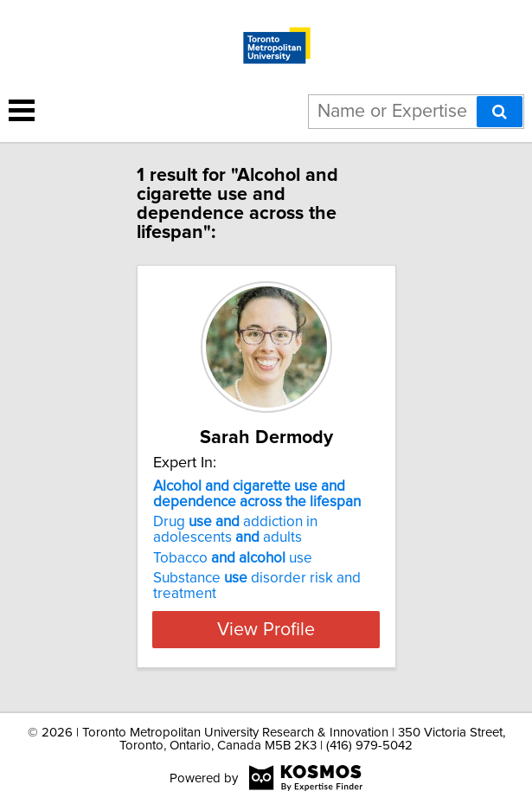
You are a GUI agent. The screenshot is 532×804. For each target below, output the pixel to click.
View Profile (266, 629)
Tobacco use (233, 558)
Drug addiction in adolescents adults (235, 530)
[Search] (500, 112)
